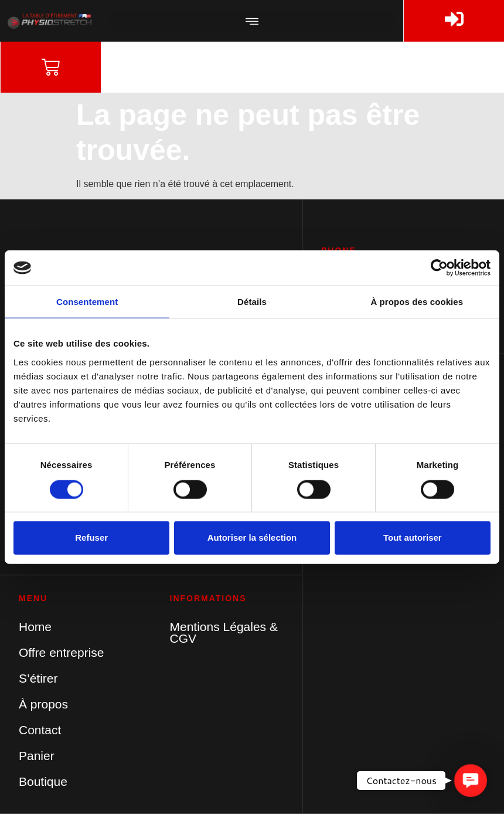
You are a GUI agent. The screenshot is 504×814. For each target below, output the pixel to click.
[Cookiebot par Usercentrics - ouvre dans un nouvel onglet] (439, 268)
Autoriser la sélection (252, 537)
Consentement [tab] (87, 302)
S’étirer (38, 678)
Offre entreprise (62, 652)
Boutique (43, 781)
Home (35, 627)
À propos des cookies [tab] (417, 302)
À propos (43, 704)
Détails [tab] (252, 302)
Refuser (91, 537)
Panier (37, 756)
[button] (252, 21)
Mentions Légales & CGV (224, 632)
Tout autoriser (413, 537)
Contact (40, 730)
